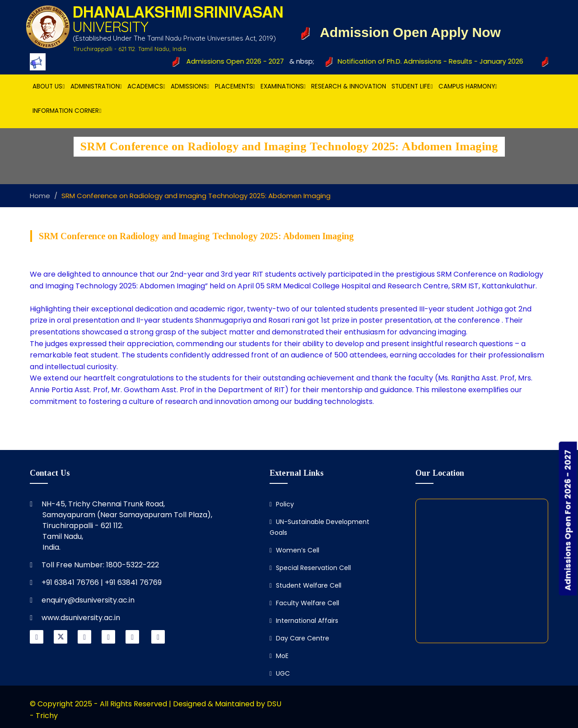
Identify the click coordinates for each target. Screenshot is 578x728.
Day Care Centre (299, 638)
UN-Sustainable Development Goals (319, 527)
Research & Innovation (349, 86)
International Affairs (304, 621)
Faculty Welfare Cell (304, 603)
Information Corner (67, 111)
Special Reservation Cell (310, 568)
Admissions (190, 86)
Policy (282, 504)
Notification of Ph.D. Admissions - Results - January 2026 (429, 61)
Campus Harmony (468, 86)
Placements (235, 86)
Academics (146, 86)
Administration (96, 86)
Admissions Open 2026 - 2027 (233, 61)
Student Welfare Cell (305, 585)
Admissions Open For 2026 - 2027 (568, 520)
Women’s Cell (294, 550)
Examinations (283, 86)
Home (40, 196)
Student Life (412, 86)
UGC (280, 673)
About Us (49, 86)
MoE (279, 656)
